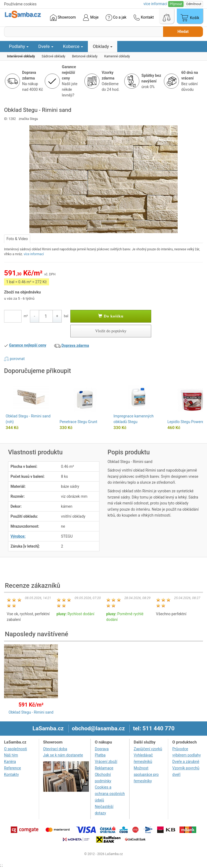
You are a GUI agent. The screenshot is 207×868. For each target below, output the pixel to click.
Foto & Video (17, 239)
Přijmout (176, 4)
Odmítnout (194, 4)
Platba (100, 755)
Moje (91, 18)
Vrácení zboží (106, 762)
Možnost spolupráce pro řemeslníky (146, 774)
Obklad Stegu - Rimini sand (31, 712)
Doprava (102, 749)
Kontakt (144, 18)
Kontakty (11, 774)
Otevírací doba (55, 749)
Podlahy (19, 46)
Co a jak (116, 18)
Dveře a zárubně (186, 762)
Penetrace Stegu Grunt (78, 422)
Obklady (103, 46)
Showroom (63, 18)
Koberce (73, 46)
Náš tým (11, 755)
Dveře (46, 46)
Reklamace (104, 768)
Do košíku (111, 316)
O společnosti (15, 749)
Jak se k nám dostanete (63, 755)
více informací (34, 254)
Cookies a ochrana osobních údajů (110, 794)
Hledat (183, 32)
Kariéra (10, 762)
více (155, 4)
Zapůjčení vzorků (148, 749)
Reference (13, 768)
